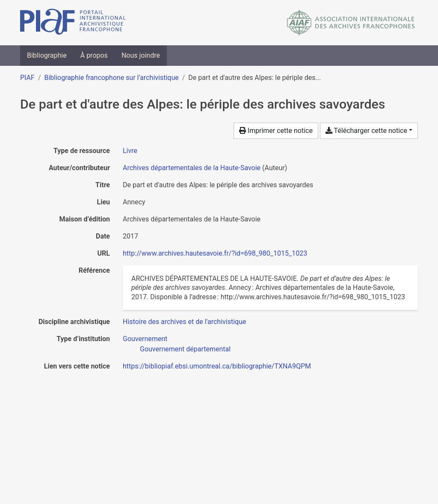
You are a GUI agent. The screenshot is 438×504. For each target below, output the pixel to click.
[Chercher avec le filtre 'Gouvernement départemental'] (185, 349)
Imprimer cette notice (276, 131)
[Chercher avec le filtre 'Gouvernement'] (145, 339)
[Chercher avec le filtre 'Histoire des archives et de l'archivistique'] (184, 322)
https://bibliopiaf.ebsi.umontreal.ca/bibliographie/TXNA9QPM (217, 366)
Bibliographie (47, 55)
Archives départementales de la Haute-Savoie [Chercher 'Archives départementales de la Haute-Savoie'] (192, 168)
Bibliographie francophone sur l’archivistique (111, 78)
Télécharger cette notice (366, 131)
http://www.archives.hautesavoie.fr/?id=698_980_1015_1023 (215, 253)
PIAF (27, 78)
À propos (94, 55)
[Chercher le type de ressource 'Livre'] (130, 151)
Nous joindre (141, 55)
